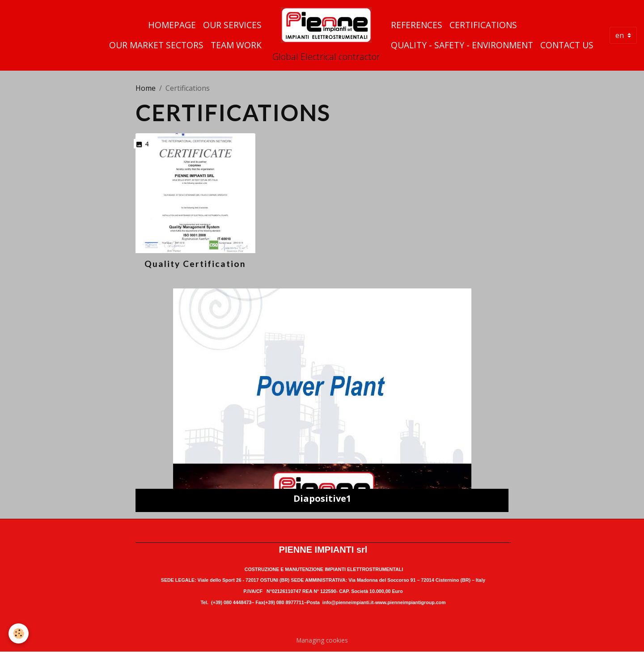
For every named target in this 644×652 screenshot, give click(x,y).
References (417, 25)
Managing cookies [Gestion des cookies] (322, 640)
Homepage (172, 25)
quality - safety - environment (462, 45)
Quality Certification (195, 264)
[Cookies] (19, 633)
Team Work (236, 45)
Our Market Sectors (156, 45)
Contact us (567, 45)
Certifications (483, 25)
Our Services (232, 25)
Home (146, 88)
